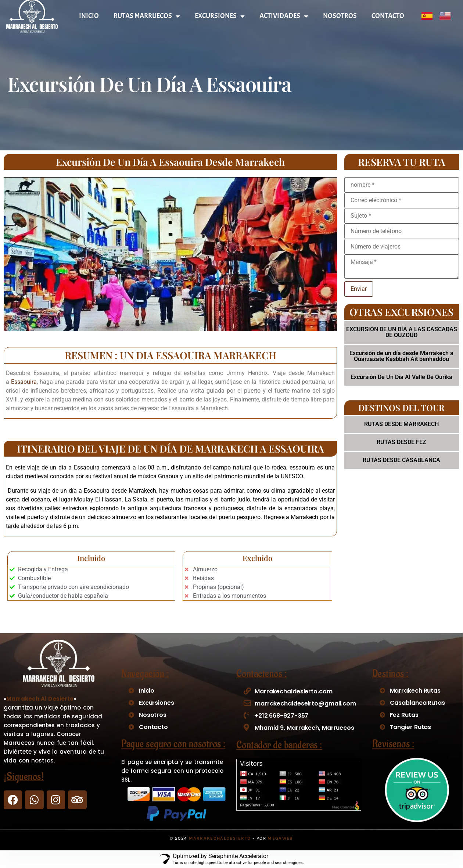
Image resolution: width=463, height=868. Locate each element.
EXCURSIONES (220, 16)
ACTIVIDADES (284, 16)
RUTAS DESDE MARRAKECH (401, 424)
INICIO (89, 16)
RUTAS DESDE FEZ (401, 442)
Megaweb (280, 838)
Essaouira (24, 382)
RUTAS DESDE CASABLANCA (401, 460)
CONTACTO (388, 16)
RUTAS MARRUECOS (147, 16)
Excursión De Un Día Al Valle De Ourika (401, 377)
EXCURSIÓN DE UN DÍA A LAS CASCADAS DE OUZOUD (402, 332)
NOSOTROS (340, 16)
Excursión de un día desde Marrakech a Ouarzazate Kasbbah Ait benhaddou (401, 356)
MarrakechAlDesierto (220, 838)
